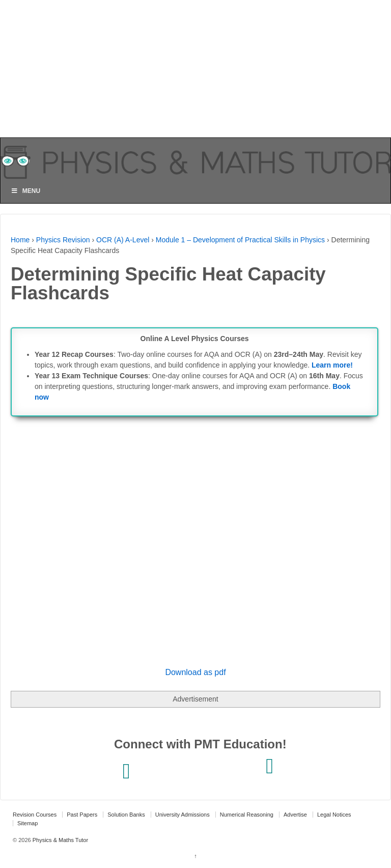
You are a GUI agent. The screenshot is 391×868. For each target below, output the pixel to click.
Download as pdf (195, 672)
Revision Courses (35, 815)
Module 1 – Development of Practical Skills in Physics (240, 240)
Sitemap (27, 823)
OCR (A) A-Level (123, 240)
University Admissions (183, 815)
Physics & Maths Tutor (60, 840)
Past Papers (82, 815)
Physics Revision (63, 240)
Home (20, 240)
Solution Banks (126, 815)
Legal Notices (334, 815)
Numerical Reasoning (247, 815)
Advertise (295, 815)
